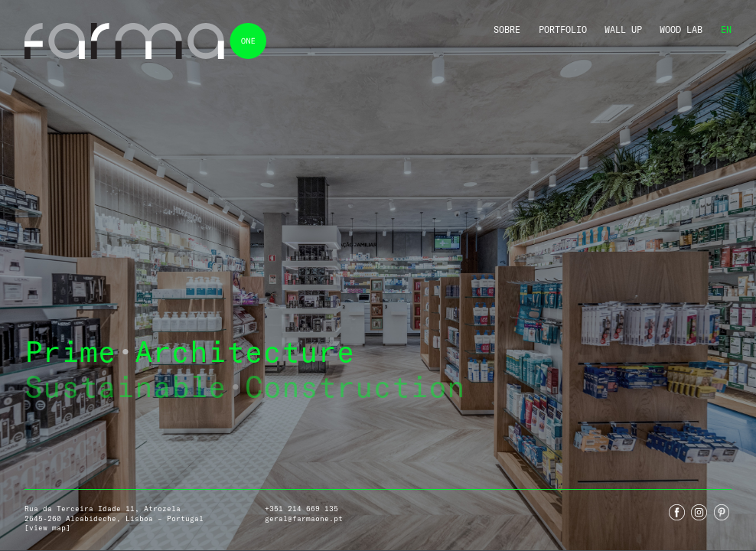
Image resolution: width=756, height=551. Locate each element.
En (726, 29)
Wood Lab (681, 29)
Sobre (507, 29)
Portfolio (563, 29)
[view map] (47, 528)
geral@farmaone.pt (304, 518)
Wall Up (623, 29)
